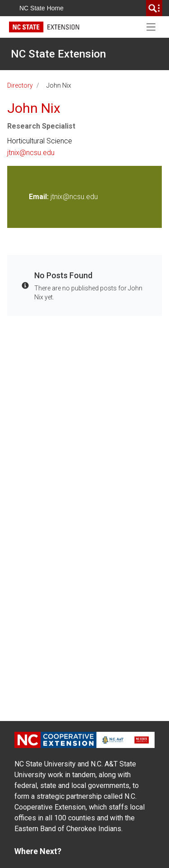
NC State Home (41, 8)
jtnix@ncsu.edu (31, 153)
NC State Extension (58, 54)
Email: (40, 197)
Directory (20, 85)
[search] (154, 8)
